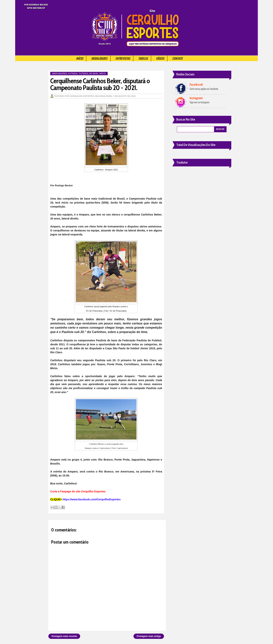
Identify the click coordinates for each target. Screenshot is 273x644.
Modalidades (99, 58)
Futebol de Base (89, 74)
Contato (177, 58)
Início (80, 58)
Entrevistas (123, 58)
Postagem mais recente (64, 636)
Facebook (196, 85)
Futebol (73, 74)
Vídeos (160, 58)
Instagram (196, 98)
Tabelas (143, 58)
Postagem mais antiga (149, 636)
